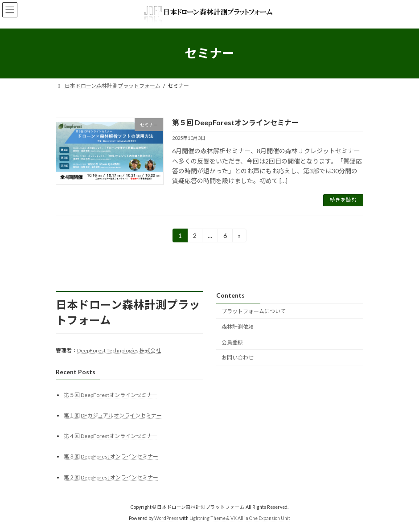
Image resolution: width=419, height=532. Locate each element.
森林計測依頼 (238, 327)
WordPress (166, 518)
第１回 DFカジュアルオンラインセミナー (113, 415)
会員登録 (232, 342)
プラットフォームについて (254, 311)
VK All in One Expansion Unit (260, 518)
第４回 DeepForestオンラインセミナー (111, 436)
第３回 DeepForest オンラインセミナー (111, 456)
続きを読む (343, 200)
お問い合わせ (238, 358)
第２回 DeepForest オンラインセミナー (111, 477)
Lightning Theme (207, 518)
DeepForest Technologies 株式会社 (119, 350)
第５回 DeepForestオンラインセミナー (235, 122)
